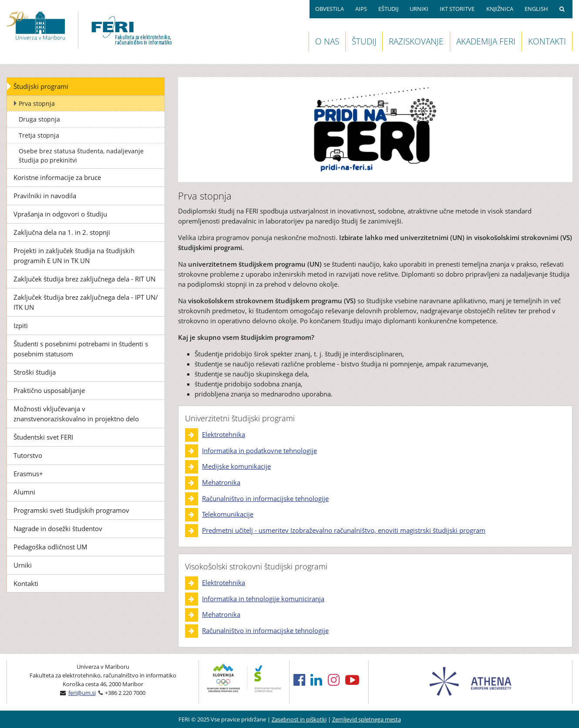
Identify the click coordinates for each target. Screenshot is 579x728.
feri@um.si (82, 693)
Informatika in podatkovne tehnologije (259, 450)
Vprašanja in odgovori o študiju (60, 214)
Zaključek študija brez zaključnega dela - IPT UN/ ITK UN (86, 302)
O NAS (327, 41)
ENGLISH (536, 9)
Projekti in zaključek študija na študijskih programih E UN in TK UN (74, 256)
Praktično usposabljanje (49, 390)
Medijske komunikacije (236, 466)
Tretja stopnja (39, 135)
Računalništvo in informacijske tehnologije (265, 498)
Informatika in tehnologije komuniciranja (263, 599)
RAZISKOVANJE (416, 41)
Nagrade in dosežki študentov (58, 528)
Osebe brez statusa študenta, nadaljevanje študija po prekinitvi (81, 156)
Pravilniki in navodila (45, 196)
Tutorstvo (28, 455)
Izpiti (21, 325)
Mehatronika (221, 482)
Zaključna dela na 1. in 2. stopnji (62, 232)
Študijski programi (41, 86)
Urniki (23, 565)
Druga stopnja (39, 119)
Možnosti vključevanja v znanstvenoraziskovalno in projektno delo (76, 414)
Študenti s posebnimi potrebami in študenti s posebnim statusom (81, 349)
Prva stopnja (37, 103)
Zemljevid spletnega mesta (367, 719)
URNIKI (419, 9)
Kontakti (26, 583)
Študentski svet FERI (43, 437)
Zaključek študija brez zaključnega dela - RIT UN (84, 279)
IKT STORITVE (457, 9)
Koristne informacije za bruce (57, 177)
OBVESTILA (330, 9)
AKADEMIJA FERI (486, 41)
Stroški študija (35, 372)
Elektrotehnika (224, 434)
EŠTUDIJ (388, 9)
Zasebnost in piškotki (299, 719)
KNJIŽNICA (500, 9)
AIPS (361, 9)
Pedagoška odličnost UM (50, 547)
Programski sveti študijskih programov (71, 510)
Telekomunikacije (228, 514)
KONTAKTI (547, 41)
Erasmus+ (28, 474)
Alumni (24, 492)
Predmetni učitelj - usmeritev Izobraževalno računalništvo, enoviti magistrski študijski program (344, 530)
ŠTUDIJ (364, 41)
